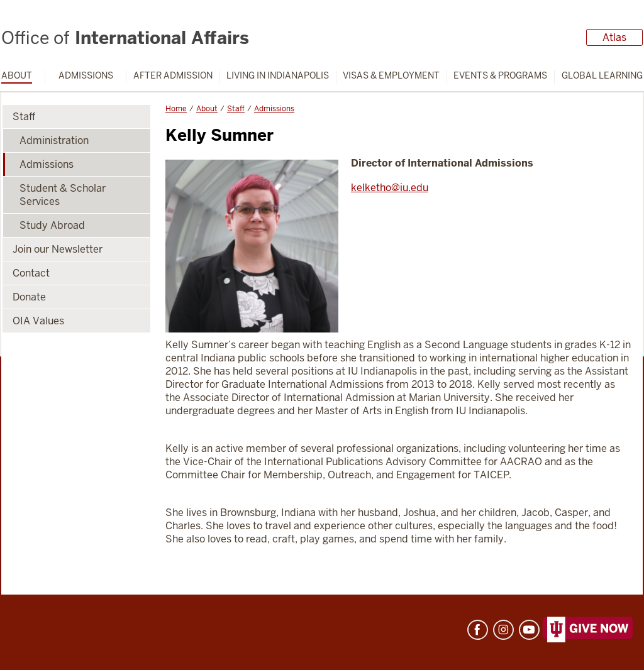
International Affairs (125, 38)
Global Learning (602, 76)
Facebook (478, 630)
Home (176, 109)
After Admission (173, 76)
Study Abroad (52, 225)
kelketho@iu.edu (390, 188)
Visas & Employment (391, 76)
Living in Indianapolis (278, 76)
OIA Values (38, 321)
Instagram (503, 630)
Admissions (86, 76)
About (17, 76)
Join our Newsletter (58, 249)
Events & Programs (500, 76)
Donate (29, 297)
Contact (31, 273)
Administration (54, 140)
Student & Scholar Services (63, 195)
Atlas (614, 37)
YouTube (529, 630)
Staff (236, 109)
